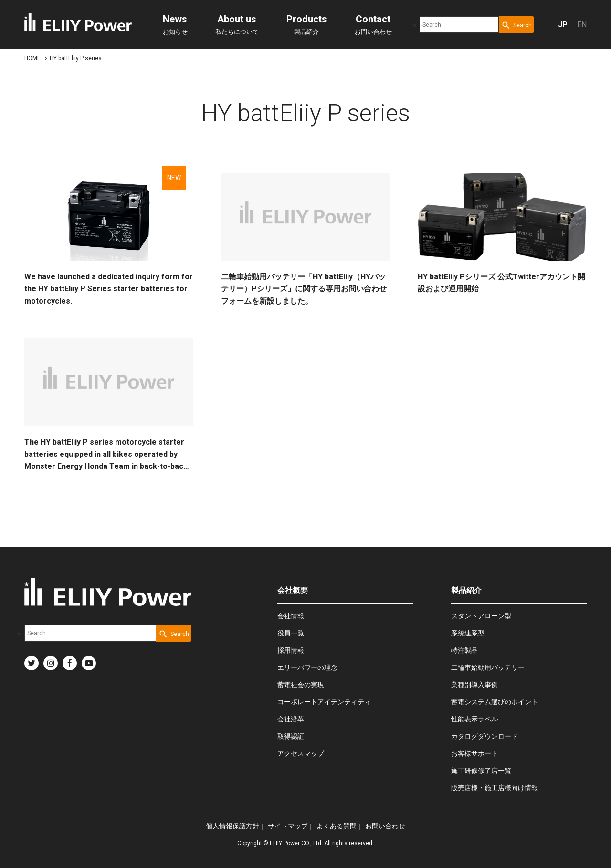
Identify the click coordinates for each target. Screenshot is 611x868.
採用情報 (291, 650)
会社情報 (291, 616)
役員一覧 (291, 633)
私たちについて (237, 24)
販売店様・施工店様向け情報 (495, 788)
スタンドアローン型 (481, 616)
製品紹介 (307, 24)
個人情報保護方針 (232, 826)
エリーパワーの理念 (307, 667)
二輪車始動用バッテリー (488, 667)
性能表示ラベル (474, 719)
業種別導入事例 (474, 685)
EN (582, 25)
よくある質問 (337, 826)
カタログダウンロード (485, 736)
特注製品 (464, 650)
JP (563, 25)
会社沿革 (291, 719)
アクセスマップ (301, 753)
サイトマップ (288, 826)
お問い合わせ (373, 24)
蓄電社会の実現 (301, 685)
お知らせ (175, 24)
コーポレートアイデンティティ (324, 702)
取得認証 (291, 736)
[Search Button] (516, 25)
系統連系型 (468, 633)
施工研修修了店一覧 (481, 771)
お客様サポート (474, 753)
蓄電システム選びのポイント (495, 702)
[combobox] (459, 25)
